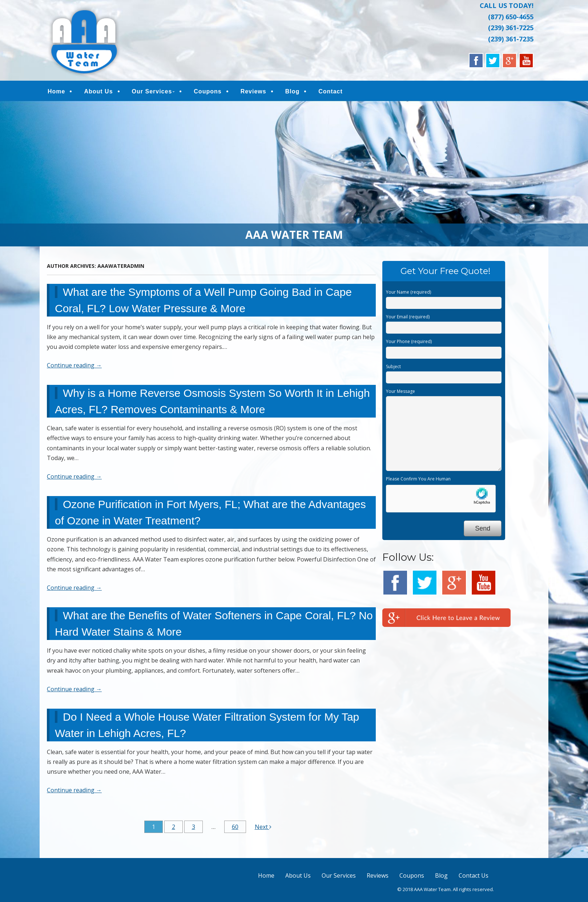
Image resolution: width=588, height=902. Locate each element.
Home (56, 92)
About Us (98, 92)
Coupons (208, 92)
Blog (293, 92)
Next (263, 829)
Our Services (152, 92)
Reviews (253, 92)
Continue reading (74, 368)
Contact (331, 92)
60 (235, 829)
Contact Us (474, 878)
